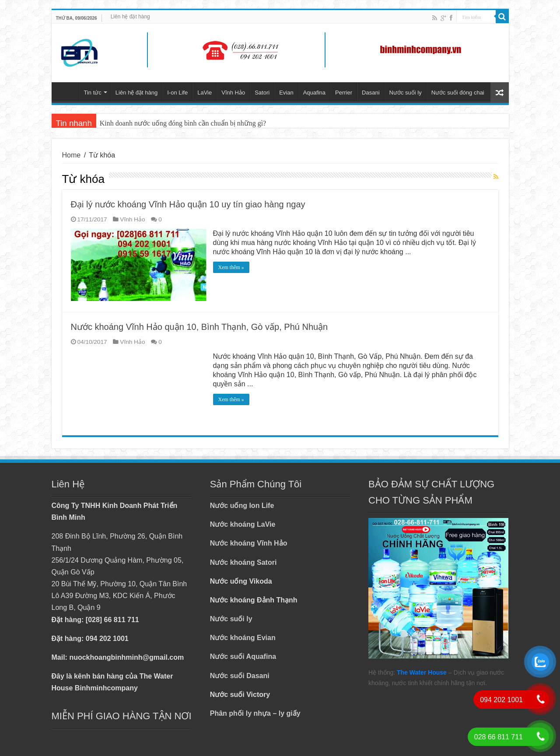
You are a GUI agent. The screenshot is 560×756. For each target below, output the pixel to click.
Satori (262, 93)
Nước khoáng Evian (243, 638)
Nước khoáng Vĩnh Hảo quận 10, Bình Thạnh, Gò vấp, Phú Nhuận (199, 327)
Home (72, 155)
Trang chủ (67, 91)
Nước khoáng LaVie (243, 524)
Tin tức (93, 93)
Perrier (344, 93)
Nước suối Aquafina (243, 656)
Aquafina (314, 93)
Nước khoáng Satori (243, 562)
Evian (286, 93)
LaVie (205, 93)
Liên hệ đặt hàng (130, 17)
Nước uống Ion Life (242, 506)
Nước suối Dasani (240, 676)
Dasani (371, 93)
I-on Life (177, 93)
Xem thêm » (231, 267)
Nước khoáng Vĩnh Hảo (249, 543)
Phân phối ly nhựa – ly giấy (255, 713)
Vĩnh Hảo (233, 93)
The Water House (422, 672)
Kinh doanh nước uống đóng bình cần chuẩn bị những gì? (183, 123)
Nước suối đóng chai (458, 93)
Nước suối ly (406, 93)
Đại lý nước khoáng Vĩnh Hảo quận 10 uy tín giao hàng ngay (188, 204)
